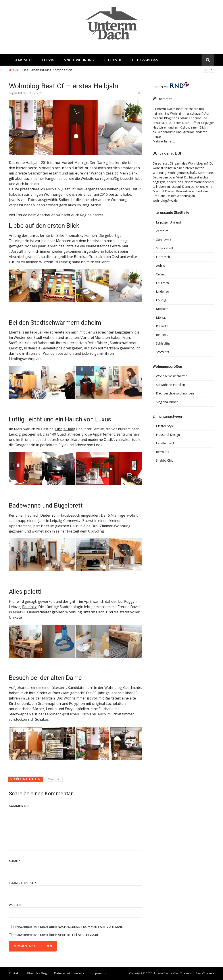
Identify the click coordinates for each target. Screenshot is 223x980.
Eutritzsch (163, 257)
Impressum (99, 973)
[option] (118, 70)
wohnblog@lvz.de (165, 200)
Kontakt (14, 973)
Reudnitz (29, 607)
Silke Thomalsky (70, 235)
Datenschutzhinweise (69, 973)
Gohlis (160, 266)
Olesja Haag (65, 429)
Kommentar (19, 806)
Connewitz (163, 240)
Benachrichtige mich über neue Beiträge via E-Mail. (56, 935)
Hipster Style (165, 426)
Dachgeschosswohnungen (175, 393)
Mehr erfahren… (164, 141)
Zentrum (162, 231)
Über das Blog (37, 973)
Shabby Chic (165, 461)
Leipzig (48, 60)
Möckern (162, 309)
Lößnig (161, 300)
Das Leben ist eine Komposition (47, 70)
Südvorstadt (165, 248)
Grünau (161, 274)
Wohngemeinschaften (172, 376)
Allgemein (54, 779)
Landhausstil (165, 443)
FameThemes (205, 973)
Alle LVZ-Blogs (145, 60)
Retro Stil (113, 60)
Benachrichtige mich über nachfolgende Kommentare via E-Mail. (68, 927)
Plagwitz (162, 326)
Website (15, 905)
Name (15, 861)
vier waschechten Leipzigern (109, 332)
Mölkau (161, 318)
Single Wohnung (79, 60)
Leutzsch (162, 283)
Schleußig (163, 343)
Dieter (45, 515)
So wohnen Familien (170, 385)
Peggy (129, 601)
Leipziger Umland (168, 222)
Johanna (22, 688)
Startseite (23, 60)
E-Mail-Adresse (23, 883)
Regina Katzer (18, 93)
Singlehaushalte (167, 402)
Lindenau (162, 292)
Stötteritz (163, 352)
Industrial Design (168, 435)
